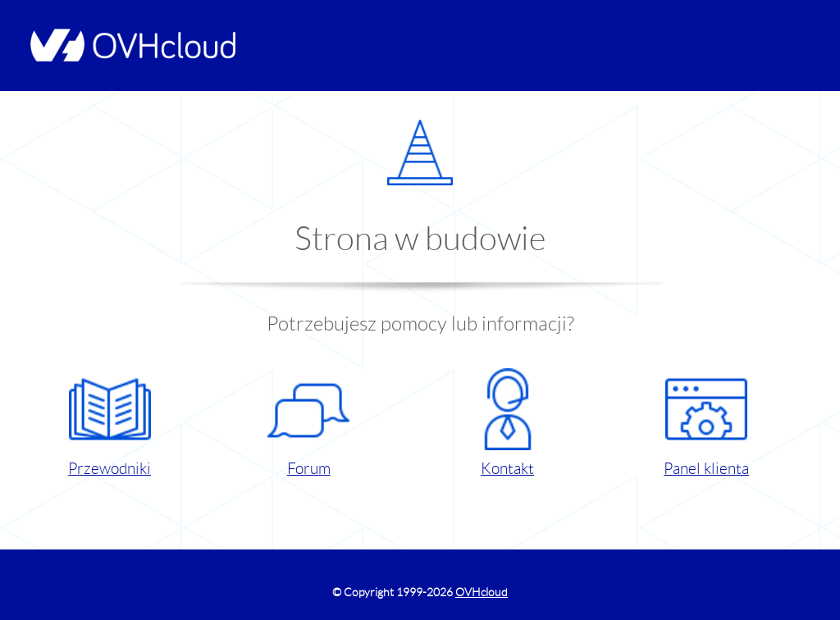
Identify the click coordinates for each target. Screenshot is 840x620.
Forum (308, 423)
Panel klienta (706, 423)
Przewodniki (110, 423)
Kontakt (508, 423)
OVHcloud (482, 592)
